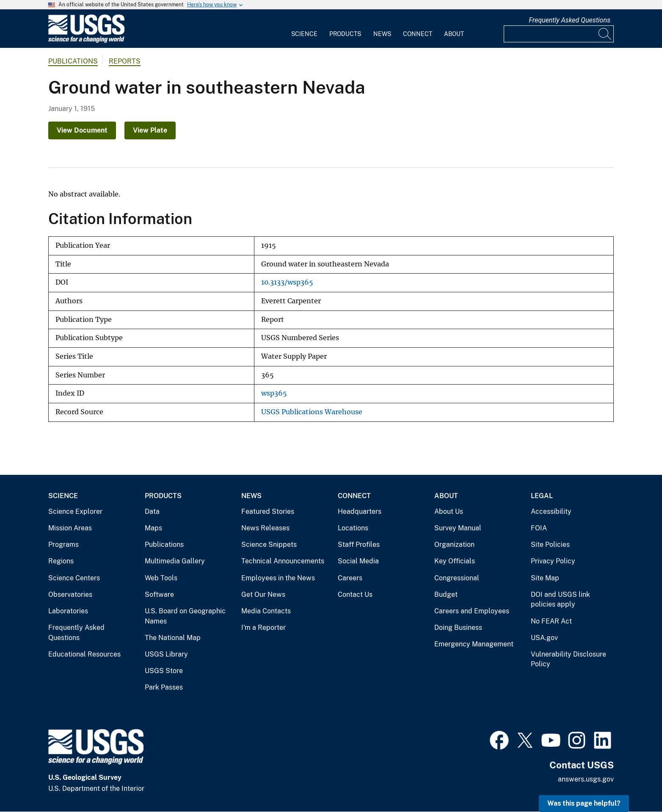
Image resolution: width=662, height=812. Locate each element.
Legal (542, 496)
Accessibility (551, 511)
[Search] (605, 34)
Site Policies (550, 545)
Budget (446, 594)
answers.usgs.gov (586, 779)
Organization (454, 545)
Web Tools (161, 578)
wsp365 (274, 393)
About (454, 34)
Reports (125, 61)
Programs (63, 545)
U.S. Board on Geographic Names (185, 616)
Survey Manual (458, 528)
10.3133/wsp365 (287, 282)
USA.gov (544, 638)
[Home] (86, 41)
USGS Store (164, 671)
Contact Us (355, 594)
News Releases (265, 528)
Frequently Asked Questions (570, 20)
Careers (350, 578)
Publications (73, 61)
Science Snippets (269, 545)
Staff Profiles (359, 545)
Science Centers (74, 578)
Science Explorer (75, 511)
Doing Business (458, 628)
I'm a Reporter (263, 628)
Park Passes (164, 687)
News (382, 34)
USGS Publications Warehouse (312, 412)
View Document (82, 130)
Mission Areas (70, 528)
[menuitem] (304, 29)
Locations (353, 528)
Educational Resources (84, 654)
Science (304, 34)
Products (345, 34)
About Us (449, 511)
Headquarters (360, 511)
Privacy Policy (553, 561)
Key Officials (455, 561)
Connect (418, 34)
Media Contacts (266, 611)
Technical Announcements (283, 561)
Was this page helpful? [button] (584, 803)
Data (152, 511)
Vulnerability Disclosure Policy (568, 659)
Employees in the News (278, 578)
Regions (61, 561)
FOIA (539, 528)
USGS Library (166, 654)
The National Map (173, 638)
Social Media (358, 561)
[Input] (559, 34)
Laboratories (68, 611)
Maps (153, 528)
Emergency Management (474, 644)
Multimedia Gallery (175, 561)
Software (159, 594)
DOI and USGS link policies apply (560, 600)
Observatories (70, 594)
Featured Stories (268, 511)
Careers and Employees (472, 611)
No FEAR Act (551, 621)
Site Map (545, 578)
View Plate (150, 130)
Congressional (457, 578)
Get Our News (263, 594)
